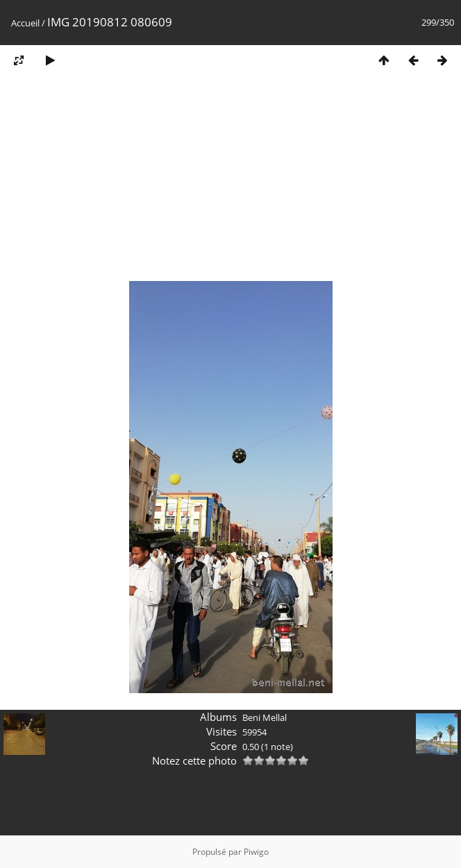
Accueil (25, 23)
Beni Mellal (265, 717)
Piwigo (256, 852)
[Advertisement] (230, 182)
